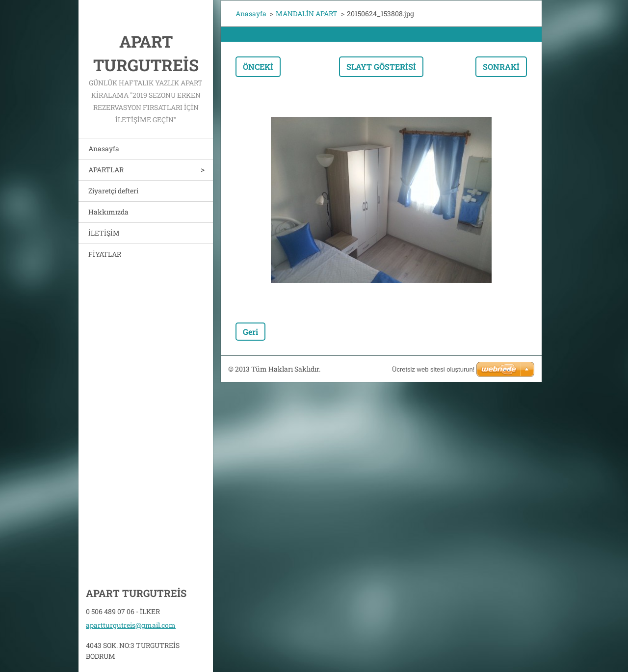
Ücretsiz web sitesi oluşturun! (433, 369)
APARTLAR (106, 170)
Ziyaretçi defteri (113, 191)
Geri (250, 332)
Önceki (258, 67)
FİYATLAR (105, 254)
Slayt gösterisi (381, 67)
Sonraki (501, 67)
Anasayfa (104, 148)
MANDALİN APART (307, 13)
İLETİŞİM (104, 233)
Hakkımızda (108, 212)
